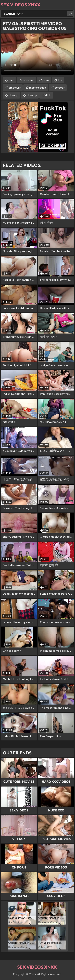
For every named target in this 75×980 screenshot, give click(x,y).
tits (60, 80)
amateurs (15, 88)
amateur (28, 80)
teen (11, 80)
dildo (48, 95)
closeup (13, 95)
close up (32, 95)
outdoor (60, 88)
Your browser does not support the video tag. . (37, 54)
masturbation (38, 88)
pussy (46, 80)
